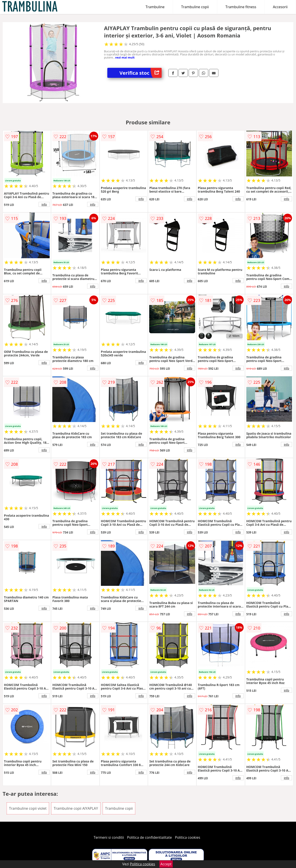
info (44, 204)
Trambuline (155, 7)
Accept (166, 864)
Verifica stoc (141, 73)
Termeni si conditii (109, 837)
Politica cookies (188, 837)
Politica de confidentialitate (149, 837)
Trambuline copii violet (28, 808)
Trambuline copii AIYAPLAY (76, 808)
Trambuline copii (195, 7)
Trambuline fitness (241, 7)
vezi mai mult (125, 57)
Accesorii (280, 7)
